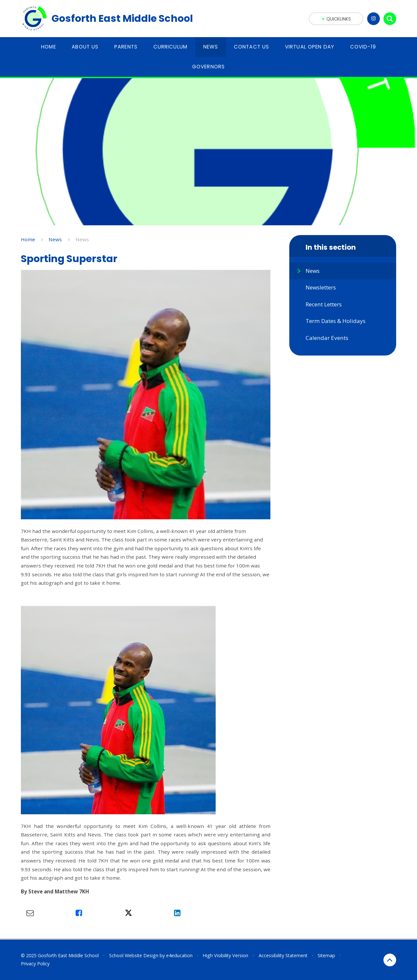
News (55, 239)
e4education (179, 955)
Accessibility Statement (283, 955)
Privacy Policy (35, 964)
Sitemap (326, 955)
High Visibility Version (225, 955)
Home (28, 239)
